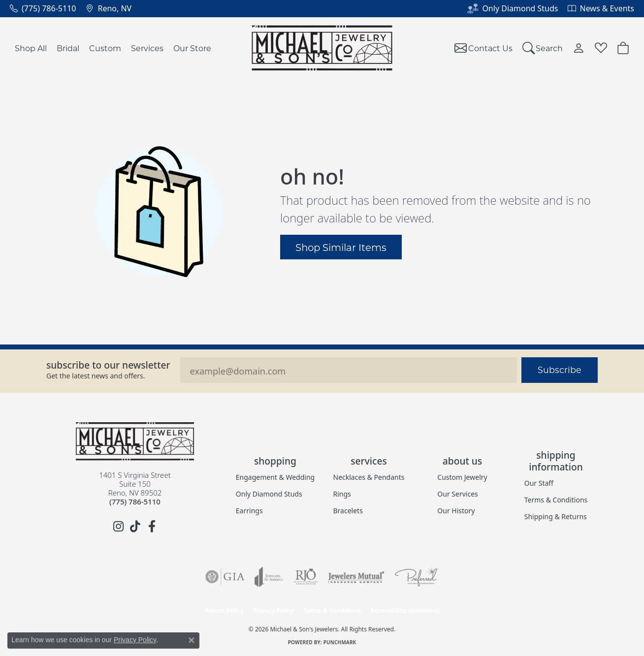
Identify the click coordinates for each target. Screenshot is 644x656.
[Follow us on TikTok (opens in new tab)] (135, 527)
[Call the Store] (135, 501)
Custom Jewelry (462, 477)
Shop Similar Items (341, 247)
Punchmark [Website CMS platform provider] (340, 642)
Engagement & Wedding (275, 477)
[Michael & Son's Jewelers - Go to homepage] (135, 441)
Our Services (457, 494)
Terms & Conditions (556, 500)
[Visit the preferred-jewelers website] (417, 577)
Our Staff (539, 483)
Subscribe (560, 370)
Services (147, 48)
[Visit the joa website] (269, 577)
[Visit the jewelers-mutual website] (356, 577)
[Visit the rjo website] (306, 577)
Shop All (31, 48)
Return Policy (224, 610)
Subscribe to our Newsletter (108, 365)
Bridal (68, 48)
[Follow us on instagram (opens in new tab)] (118, 527)
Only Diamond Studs (269, 494)
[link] (43, 8)
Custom (105, 48)
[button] (543, 48)
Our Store (192, 48)
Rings (342, 494)
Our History (456, 511)
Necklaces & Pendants (369, 477)
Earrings (249, 511)
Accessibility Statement (405, 610)
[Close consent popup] (192, 640)
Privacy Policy (274, 610)
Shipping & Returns (556, 516)
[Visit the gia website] (225, 577)
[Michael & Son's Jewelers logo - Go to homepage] (322, 48)
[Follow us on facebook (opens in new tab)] (152, 527)
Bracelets (348, 511)
